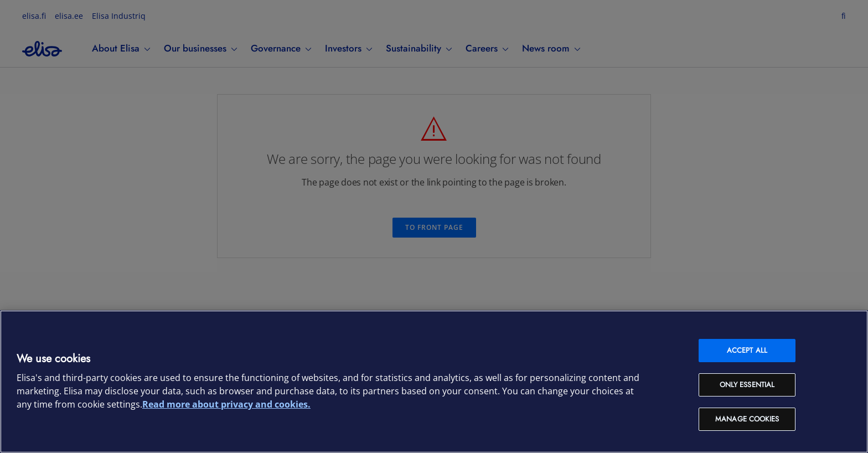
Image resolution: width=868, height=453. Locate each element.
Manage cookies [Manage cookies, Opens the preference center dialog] (747, 419)
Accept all (747, 350)
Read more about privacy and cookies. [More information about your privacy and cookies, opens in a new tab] (226, 404)
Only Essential (747, 385)
